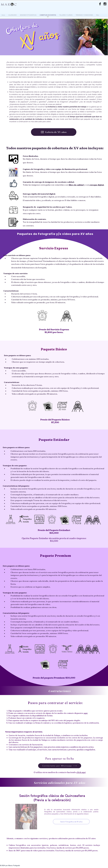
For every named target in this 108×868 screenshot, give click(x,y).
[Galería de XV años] (54, 132)
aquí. (86, 713)
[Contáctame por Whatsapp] (60, 766)
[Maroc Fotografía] (105, 4)
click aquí (81, 772)
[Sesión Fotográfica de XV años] (71, 822)
